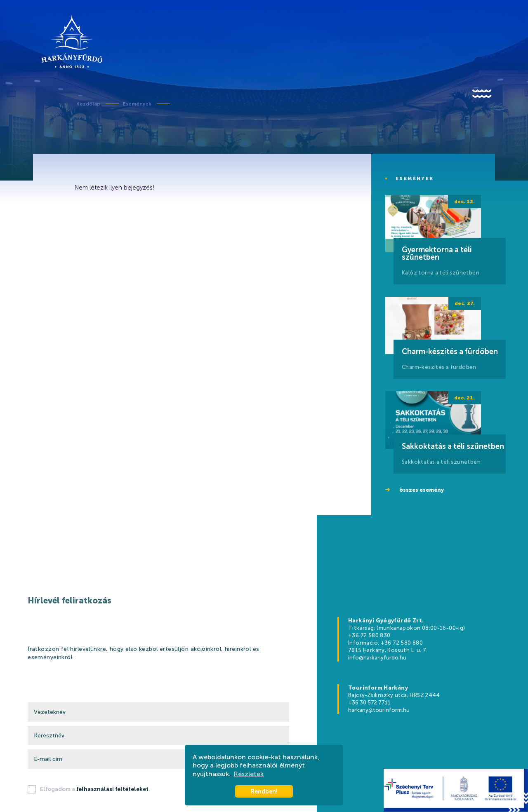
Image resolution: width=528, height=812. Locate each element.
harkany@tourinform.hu (379, 710)
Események (137, 104)
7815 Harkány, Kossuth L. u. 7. (388, 650)
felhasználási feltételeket (112, 789)
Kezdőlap (88, 104)
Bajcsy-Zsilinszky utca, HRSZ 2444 (394, 695)
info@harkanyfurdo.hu (377, 658)
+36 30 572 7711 (369, 703)
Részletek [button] (249, 774)
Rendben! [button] (264, 791)
